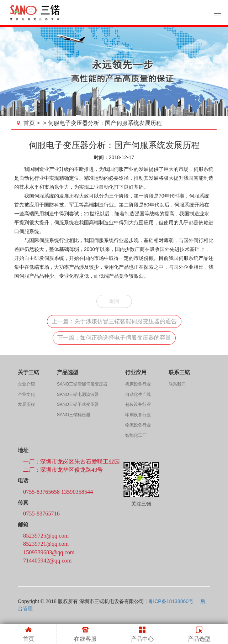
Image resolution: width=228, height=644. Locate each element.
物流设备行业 (138, 425)
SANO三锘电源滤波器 (78, 394)
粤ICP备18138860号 (171, 601)
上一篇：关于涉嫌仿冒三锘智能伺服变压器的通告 (114, 321)
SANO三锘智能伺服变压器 (82, 384)
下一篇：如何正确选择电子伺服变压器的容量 (114, 338)
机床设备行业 (138, 384)
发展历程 (26, 404)
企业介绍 (26, 384)
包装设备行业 (138, 404)
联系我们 (177, 384)
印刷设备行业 (138, 415)
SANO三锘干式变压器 (78, 404)
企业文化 (26, 394)
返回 (114, 301)
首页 (26, 123)
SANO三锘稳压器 (74, 415)
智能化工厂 (136, 435)
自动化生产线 (138, 394)
